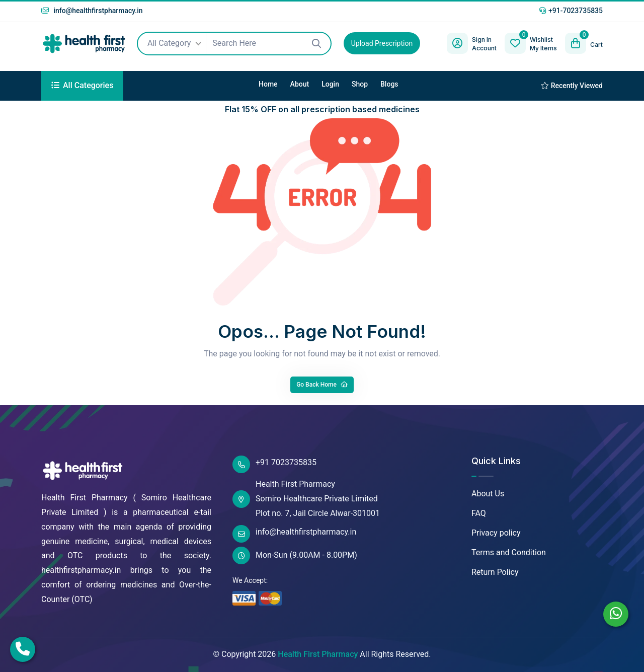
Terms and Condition (509, 552)
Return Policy (495, 572)
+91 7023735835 (274, 464)
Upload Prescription (382, 43)
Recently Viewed (572, 86)
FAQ (479, 513)
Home (268, 84)
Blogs (389, 84)
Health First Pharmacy (318, 654)
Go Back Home (322, 385)
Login (330, 84)
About (300, 84)
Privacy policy (496, 533)
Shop (360, 84)
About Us (488, 494)
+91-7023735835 (571, 11)
